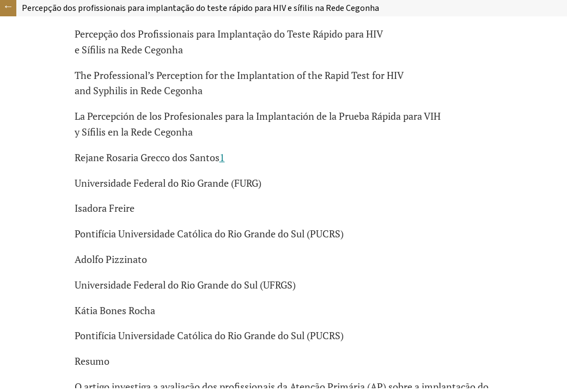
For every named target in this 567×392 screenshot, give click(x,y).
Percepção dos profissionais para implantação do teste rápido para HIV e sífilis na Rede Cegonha (200, 8)
